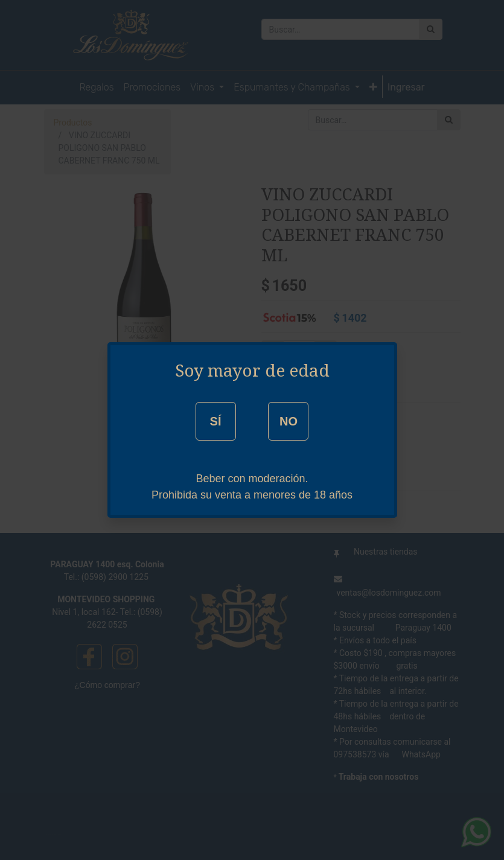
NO (289, 421)
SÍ (216, 421)
